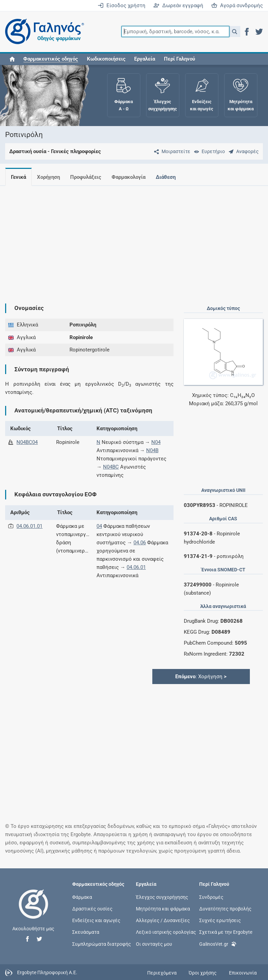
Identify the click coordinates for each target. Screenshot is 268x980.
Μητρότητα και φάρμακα (163, 909)
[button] (235, 32)
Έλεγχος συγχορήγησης (162, 897)
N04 (156, 442)
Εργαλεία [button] (145, 59)
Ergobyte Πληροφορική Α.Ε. (47, 972)
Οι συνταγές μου (154, 944)
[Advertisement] (131, 239)
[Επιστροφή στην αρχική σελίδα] (34, 911)
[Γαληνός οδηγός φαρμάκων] (43, 32)
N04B (152, 450)
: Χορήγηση (201, 677)
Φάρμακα (82, 897)
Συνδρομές (211, 897)
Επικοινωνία (243, 973)
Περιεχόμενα (162, 973)
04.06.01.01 (29, 526)
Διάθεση (171, 177)
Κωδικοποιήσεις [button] (106, 59)
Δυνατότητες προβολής (225, 909)
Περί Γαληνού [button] (180, 59)
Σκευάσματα (86, 932)
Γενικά (18, 177)
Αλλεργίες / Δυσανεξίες (163, 920)
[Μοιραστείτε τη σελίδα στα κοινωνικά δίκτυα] (171, 151)
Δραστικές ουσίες (92, 909)
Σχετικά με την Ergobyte (226, 932)
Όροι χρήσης (203, 973)
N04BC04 (27, 442)
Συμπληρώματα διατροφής (102, 944)
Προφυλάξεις (88, 177)
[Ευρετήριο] (208, 151)
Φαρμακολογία (133, 177)
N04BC (111, 467)
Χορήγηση (50, 177)
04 (99, 526)
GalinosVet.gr (218, 943)
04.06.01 (136, 567)
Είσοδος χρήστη (122, 5)
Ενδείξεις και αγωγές (96, 920)
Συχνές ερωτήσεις (220, 920)
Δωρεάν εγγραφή (178, 5)
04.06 (140, 543)
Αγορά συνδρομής (237, 5)
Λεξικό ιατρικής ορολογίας (166, 932)
